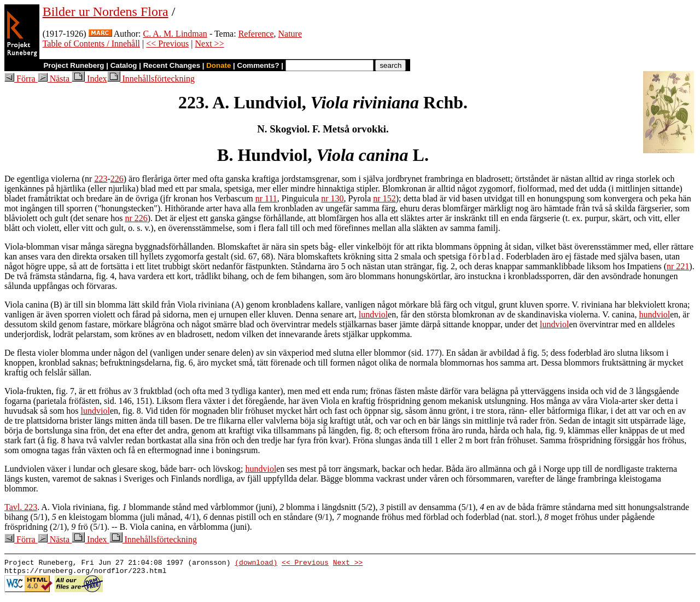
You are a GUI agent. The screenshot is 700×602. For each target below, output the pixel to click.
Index (89, 79)
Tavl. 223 (21, 507)
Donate (218, 65)
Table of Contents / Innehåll (91, 44)
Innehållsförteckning (151, 79)
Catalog (124, 65)
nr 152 (384, 198)
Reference (256, 34)
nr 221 (678, 266)
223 (101, 179)
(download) (256, 564)
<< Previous (167, 44)
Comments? (258, 65)
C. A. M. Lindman (175, 34)
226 (117, 179)
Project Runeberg (74, 65)
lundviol (373, 314)
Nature (290, 34)
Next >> (210, 44)
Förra (21, 79)
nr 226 (136, 218)
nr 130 (332, 198)
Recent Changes (172, 65)
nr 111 (266, 198)
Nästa (55, 79)
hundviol (654, 314)
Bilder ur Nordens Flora (106, 11)
